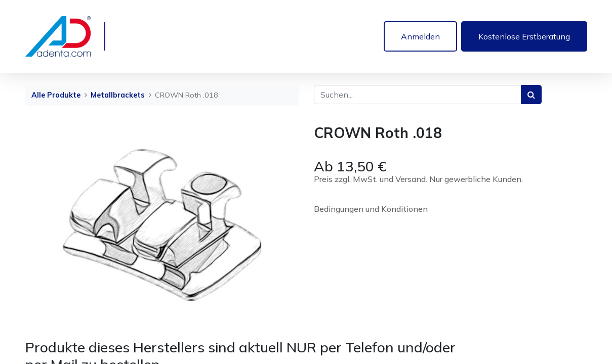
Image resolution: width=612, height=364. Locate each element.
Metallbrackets (118, 95)
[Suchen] (531, 95)
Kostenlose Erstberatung (524, 36)
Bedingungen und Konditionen (371, 209)
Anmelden (420, 36)
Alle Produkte (56, 95)
